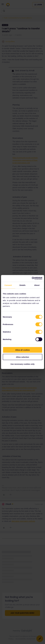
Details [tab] (23, 285)
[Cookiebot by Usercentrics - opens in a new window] (32, 278)
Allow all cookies (22, 350)
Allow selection (22, 357)
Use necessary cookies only (22, 364)
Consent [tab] (8, 285)
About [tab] (37, 285)
